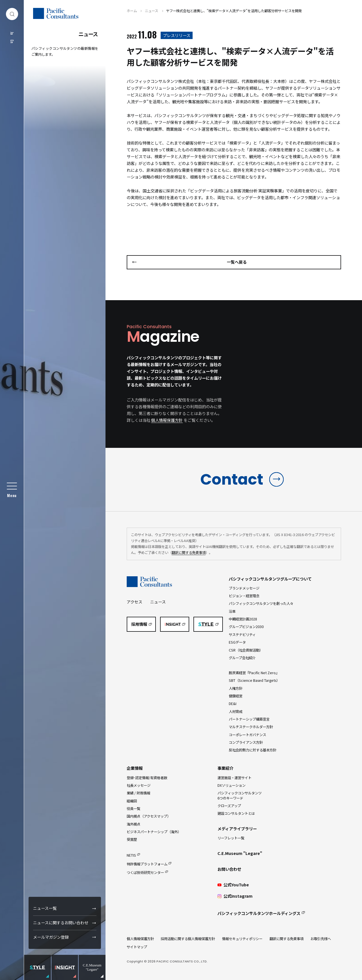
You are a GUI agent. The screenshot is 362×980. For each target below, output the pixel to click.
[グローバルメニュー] (12, 490)
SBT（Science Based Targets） (254, 680)
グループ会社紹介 (242, 658)
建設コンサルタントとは (236, 813)
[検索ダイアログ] (12, 14)
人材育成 (236, 712)
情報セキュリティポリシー (242, 939)
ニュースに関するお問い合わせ (61, 923)
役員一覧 (133, 809)
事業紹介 (225, 768)
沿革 (232, 611)
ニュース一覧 (45, 908)
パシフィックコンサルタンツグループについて (270, 579)
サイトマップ (137, 947)
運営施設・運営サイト (234, 778)
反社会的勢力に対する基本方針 (253, 750)
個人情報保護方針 (167, 420)
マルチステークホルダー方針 (251, 727)
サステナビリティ (242, 635)
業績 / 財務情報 (138, 793)
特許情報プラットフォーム (147, 864)
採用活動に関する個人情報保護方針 (188, 939)
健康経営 (236, 696)
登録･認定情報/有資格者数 (147, 778)
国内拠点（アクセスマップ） (149, 816)
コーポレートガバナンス (247, 735)
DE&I (233, 704)
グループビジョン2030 (246, 627)
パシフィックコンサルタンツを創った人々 (261, 603)
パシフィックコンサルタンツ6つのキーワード (240, 795)
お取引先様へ (321, 939)
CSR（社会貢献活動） (246, 650)
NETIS (131, 855)
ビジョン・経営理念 (244, 596)
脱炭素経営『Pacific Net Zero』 (254, 673)
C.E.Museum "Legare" (240, 853)
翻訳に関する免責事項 (189, 553)
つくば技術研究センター (145, 872)
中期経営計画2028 (243, 619)
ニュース (158, 602)
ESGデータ (237, 642)
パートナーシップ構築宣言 (249, 719)
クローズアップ (229, 806)
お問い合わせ (229, 869)
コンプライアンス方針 (246, 742)
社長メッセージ (139, 785)
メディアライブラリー (237, 829)
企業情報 (135, 768)
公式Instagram (235, 896)
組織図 (132, 801)
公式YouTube (233, 885)
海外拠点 (133, 824)
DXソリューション (231, 785)
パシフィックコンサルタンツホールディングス (259, 913)
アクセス (134, 602)
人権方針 (236, 688)
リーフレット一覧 (231, 838)
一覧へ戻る (237, 262)
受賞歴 (132, 839)
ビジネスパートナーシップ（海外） (154, 832)
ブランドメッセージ (244, 588)
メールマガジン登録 (51, 937)
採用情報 (139, 624)
